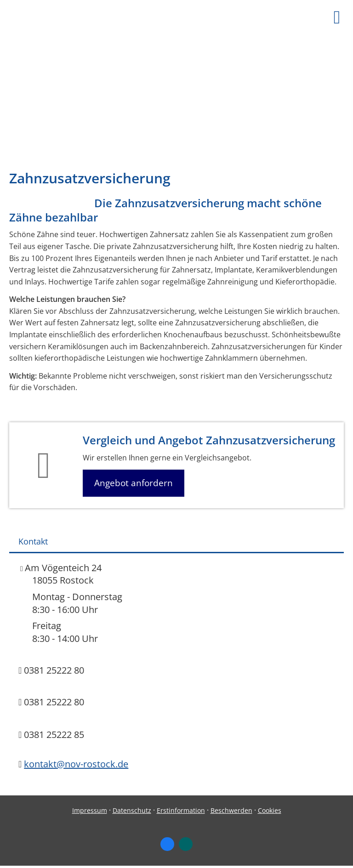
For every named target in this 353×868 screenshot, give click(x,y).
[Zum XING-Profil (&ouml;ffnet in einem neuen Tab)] (186, 844)
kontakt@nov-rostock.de (76, 764)
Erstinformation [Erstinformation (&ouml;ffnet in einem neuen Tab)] (181, 810)
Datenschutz (132, 810)
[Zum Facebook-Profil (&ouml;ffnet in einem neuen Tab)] (167, 844)
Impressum (90, 810)
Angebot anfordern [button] (134, 483)
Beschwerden (231, 810)
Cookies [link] (270, 810)
